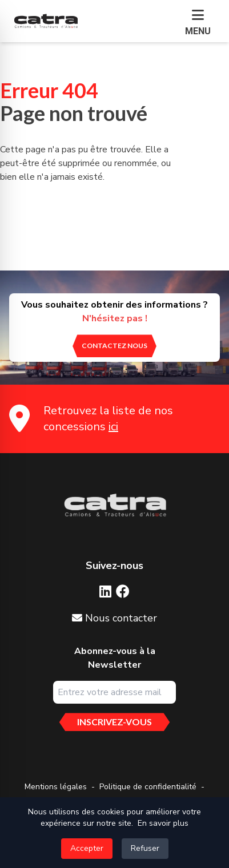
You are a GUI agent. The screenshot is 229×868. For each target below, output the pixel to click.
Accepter (87, 848)
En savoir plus (163, 823)
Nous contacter (114, 618)
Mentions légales (56, 787)
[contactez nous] (114, 346)
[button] (198, 23)
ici (113, 427)
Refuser (145, 848)
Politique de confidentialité (148, 787)
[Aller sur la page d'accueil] (115, 505)
